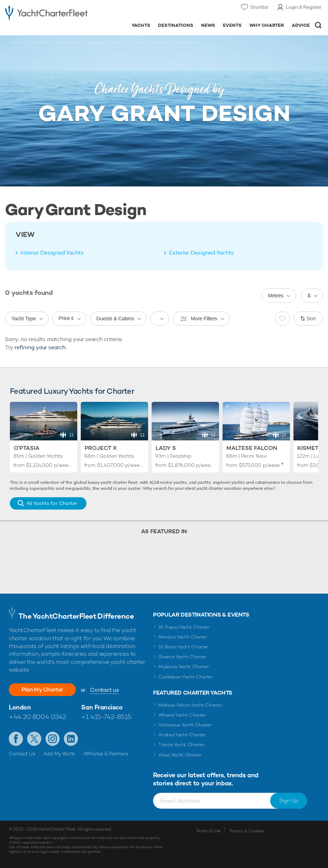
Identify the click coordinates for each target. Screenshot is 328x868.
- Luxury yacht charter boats (46, 13)
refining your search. (41, 347)
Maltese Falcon (252, 448)
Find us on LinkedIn (71, 739)
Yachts (141, 25)
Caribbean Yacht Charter (186, 677)
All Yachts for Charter (52, 503)
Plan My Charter (42, 689)
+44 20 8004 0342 (37, 717)
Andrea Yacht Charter (182, 735)
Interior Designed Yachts (52, 252)
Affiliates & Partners (106, 754)
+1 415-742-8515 (106, 717)
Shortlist (259, 7)
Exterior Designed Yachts (201, 252)
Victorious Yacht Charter (185, 725)
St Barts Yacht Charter (183, 647)
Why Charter (267, 25)
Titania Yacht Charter (181, 745)
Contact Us (22, 754)
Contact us (104, 690)
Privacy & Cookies (247, 831)
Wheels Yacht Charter (182, 715)
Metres (275, 295)
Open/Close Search (318, 25)
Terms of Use (208, 831)
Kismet (308, 448)
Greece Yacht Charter (182, 657)
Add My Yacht (59, 754)
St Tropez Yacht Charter (184, 627)
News (208, 25)
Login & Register (304, 7)
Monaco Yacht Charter (183, 637)
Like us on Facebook (16, 739)
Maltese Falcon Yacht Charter (190, 705)
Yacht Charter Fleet (30, 42)
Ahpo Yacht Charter (180, 755)
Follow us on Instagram (53, 739)
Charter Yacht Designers (80, 42)
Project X (101, 448)
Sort (311, 318)
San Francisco (102, 707)
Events (232, 25)
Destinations (176, 25)
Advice (301, 25)
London (20, 707)
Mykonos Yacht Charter (184, 667)
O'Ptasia (27, 448)
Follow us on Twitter (34, 739)
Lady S (166, 448)
